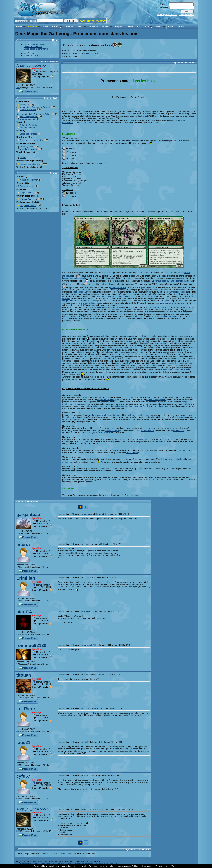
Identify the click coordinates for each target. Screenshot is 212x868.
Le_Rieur (26, 709)
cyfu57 (23, 776)
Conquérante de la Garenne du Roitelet (37, 114)
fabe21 (23, 742)
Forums (180, 27)
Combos (69, 27)
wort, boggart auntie (111, 415)
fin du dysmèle (126, 296)
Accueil (19, 864)
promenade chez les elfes (76, 278)
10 (17, 765)
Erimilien (26, 578)
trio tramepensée (81, 404)
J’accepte (175, 866)
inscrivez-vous (65, 854)
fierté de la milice (125, 406)
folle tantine (186, 370)
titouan (24, 675)
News (46, 27)
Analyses (93, 27)
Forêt (22, 155)
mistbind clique (113, 430)
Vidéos (160, 27)
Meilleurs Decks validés (34, 44)
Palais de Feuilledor (29, 125)
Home (21, 27)
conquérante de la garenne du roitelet (79, 301)
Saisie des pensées (30, 134)
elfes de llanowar (80, 292)
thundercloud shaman (165, 439)
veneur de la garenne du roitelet (169, 281)
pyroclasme (144, 439)
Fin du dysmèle (29, 147)
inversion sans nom (106, 296)
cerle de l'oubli (142, 406)
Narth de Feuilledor (28, 199)
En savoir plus (162, 866)
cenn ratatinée (169, 370)
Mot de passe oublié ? (167, 15)
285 (18, 698)
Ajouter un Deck (31, 55)
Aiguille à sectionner (29, 180)
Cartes (57, 27)
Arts (149, 27)
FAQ (139, 27)
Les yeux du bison (28, 206)
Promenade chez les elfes (34, 140)
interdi (23, 544)
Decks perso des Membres (36, 49)
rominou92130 (31, 645)
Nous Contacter (106, 864)
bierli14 (24, 612)
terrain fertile (132, 452)
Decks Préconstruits (33, 47)
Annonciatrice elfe (30, 109)
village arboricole (171, 316)
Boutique (34, 27)
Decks (81, 27)
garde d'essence (160, 406)
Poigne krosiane (27, 193)
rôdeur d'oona (148, 430)
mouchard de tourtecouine (137, 415)
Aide (116, 864)
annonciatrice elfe (118, 287)
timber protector (184, 450)
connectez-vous (48, 854)
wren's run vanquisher (156, 399)
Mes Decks (29, 53)
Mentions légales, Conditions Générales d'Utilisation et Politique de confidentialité (61, 864)
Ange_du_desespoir (32, 66)
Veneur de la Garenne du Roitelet (37, 107)
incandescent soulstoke (172, 459)
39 (17, 634)
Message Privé (28, 91)
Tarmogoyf (27, 105)
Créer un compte (186, 15)
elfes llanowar (100, 307)
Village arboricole (27, 127)
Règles (118, 27)
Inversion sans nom (31, 149)
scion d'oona (179, 430)
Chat (171, 27)
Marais (23, 158)
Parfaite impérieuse (31, 116)
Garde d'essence (27, 186)
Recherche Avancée (93, 21)
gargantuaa (28, 514)
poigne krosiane (101, 406)
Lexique (130, 27)
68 (17, 731)
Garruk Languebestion (34, 164)
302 (18, 87)
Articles (107, 27)
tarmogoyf (164, 301)
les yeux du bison (101, 433)
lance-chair (67, 419)
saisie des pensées (94, 303)
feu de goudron (180, 417)
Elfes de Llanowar (29, 119)
